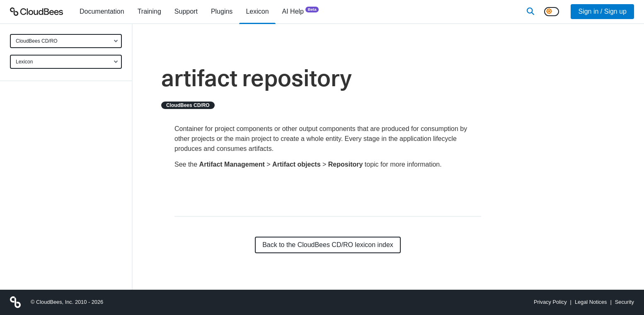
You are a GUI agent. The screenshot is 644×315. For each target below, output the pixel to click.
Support (186, 11)
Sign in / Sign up (602, 11)
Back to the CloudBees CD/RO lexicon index (328, 245)
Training (149, 11)
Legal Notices (591, 302)
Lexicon (24, 62)
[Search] (530, 12)
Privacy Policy (550, 302)
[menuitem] (102, 12)
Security (625, 302)
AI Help (301, 11)
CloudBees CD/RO (37, 41)
